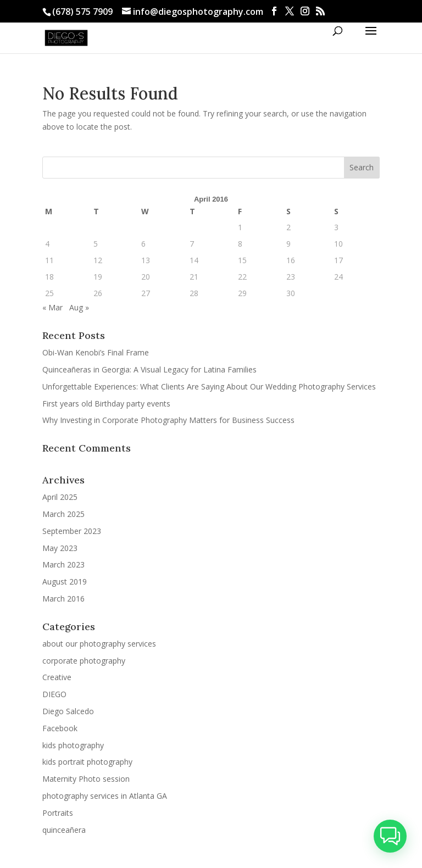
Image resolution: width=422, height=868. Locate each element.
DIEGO (54, 694)
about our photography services (99, 644)
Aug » (79, 307)
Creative (57, 677)
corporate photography (84, 661)
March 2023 (63, 564)
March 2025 (63, 514)
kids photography (73, 745)
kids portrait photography (87, 762)
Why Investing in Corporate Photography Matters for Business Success (168, 420)
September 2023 (72, 531)
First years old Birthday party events (106, 404)
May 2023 (60, 548)
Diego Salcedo (68, 711)
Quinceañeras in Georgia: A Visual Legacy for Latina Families (149, 369)
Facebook (60, 728)
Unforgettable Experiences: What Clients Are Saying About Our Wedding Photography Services (209, 386)
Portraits (58, 813)
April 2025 (60, 497)
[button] (390, 835)
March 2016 (63, 599)
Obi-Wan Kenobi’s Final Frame (96, 352)
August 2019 (65, 582)
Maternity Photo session (86, 779)
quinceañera (64, 830)
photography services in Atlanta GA (105, 796)
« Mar (52, 307)
